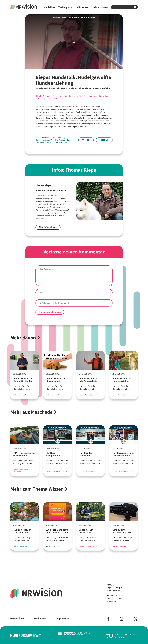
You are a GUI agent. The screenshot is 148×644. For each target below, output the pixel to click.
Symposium (50, 142)
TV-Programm (66, 7)
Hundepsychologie (43, 140)
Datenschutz (17, 618)
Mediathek (49, 7)
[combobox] (124, 7)
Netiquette (40, 618)
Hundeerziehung (59, 137)
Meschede (69, 96)
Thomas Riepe (58, 96)
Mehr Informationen (48, 227)
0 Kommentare (51, 99)
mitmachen (82, 7)
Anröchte (55, 140)
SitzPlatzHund (61, 142)
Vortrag (62, 140)
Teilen (86, 140)
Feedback (104, 140)
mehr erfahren (100, 7)
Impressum (63, 618)
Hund (68, 118)
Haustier (70, 140)
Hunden (68, 204)
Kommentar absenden (50, 312)
